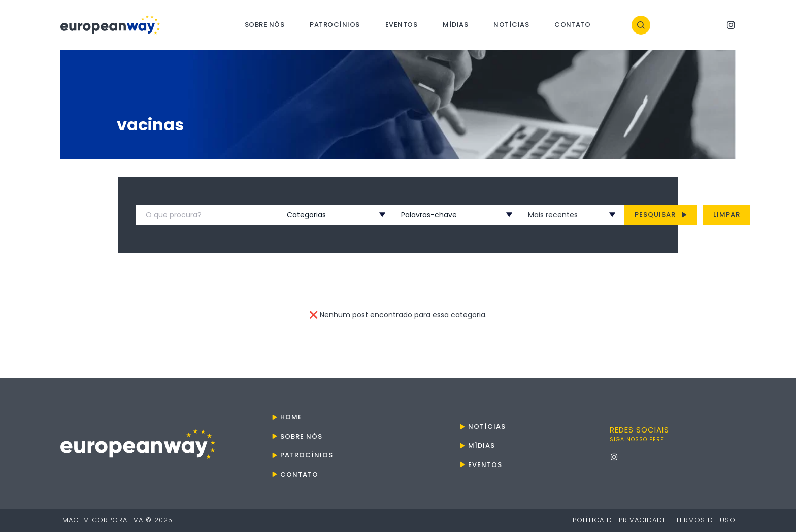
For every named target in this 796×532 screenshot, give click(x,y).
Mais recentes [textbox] (553, 215)
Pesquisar (661, 214)
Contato (573, 25)
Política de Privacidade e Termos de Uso (654, 520)
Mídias (455, 25)
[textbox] (324, 215)
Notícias (511, 25)
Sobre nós (265, 25)
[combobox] (324, 215)
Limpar (727, 214)
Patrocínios (335, 25)
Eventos (402, 25)
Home (291, 417)
